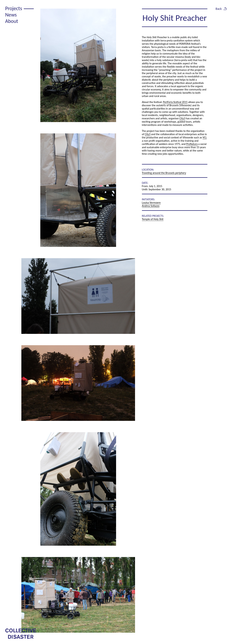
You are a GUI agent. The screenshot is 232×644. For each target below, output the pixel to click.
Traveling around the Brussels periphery (164, 173)
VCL (205, 137)
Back (219, 9)
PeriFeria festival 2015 (175, 102)
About (12, 21)
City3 (182, 118)
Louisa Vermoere (151, 203)
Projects (14, 8)
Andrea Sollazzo (151, 206)
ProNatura (192, 144)
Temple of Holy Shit (153, 219)
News (11, 15)
